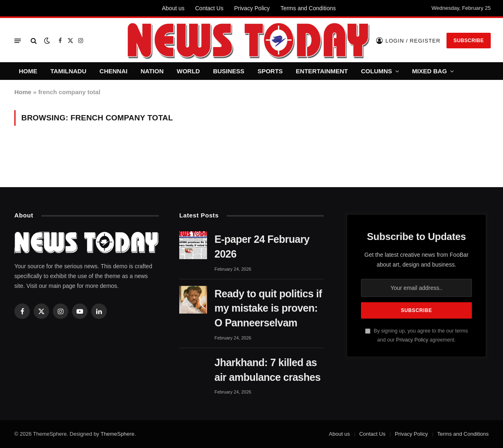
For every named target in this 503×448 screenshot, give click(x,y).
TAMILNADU (68, 71)
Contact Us (209, 8)
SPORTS (270, 71)
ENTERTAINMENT (322, 71)
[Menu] (18, 41)
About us (173, 8)
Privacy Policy (252, 8)
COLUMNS (377, 71)
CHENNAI (113, 71)
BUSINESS (229, 71)
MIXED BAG (430, 71)
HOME (28, 71)
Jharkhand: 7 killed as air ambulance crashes (267, 370)
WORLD (188, 71)
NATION (152, 71)
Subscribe (469, 41)
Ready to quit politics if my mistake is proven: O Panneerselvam (268, 308)
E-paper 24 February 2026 (262, 247)
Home (23, 92)
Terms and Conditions (308, 8)
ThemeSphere (117, 434)
